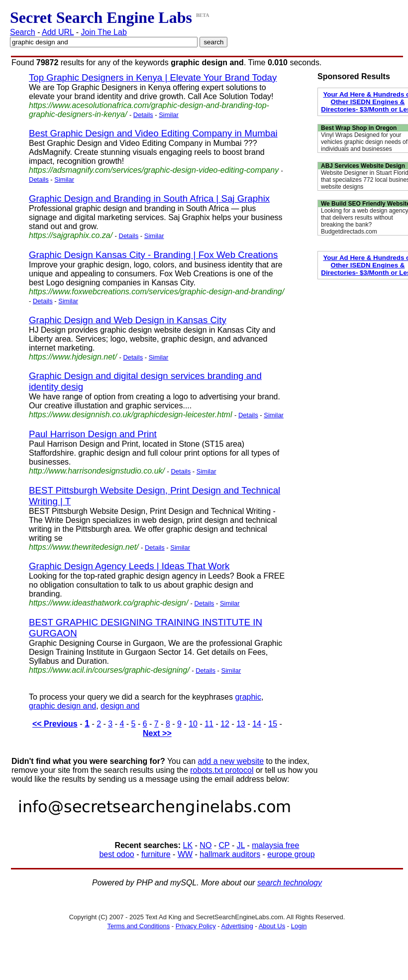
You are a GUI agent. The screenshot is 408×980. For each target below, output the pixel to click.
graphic (248, 697)
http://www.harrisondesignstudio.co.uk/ (97, 471)
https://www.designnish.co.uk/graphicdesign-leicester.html (131, 415)
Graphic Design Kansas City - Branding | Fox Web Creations (153, 255)
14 (257, 724)
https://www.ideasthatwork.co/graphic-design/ (108, 603)
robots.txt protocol (222, 770)
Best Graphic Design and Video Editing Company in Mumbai (153, 133)
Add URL (58, 32)
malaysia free (275, 845)
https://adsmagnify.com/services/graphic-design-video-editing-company (154, 170)
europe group (291, 854)
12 (225, 724)
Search (23, 32)
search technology (290, 883)
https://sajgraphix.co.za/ (71, 235)
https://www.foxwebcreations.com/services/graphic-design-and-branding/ (156, 292)
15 (273, 724)
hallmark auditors (230, 854)
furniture (156, 854)
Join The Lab (104, 32)
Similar (169, 115)
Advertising (237, 926)
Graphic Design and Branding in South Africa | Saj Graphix (149, 198)
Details (143, 115)
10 (193, 724)
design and (120, 706)
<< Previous (55, 724)
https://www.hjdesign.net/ (73, 357)
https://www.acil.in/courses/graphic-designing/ (109, 670)
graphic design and (62, 706)
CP (224, 845)
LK (188, 845)
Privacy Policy (196, 926)
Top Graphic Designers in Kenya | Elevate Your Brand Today (153, 77)
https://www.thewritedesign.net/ (84, 547)
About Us (272, 926)
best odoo (116, 854)
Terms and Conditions (138, 926)
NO (205, 845)
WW (185, 854)
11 (209, 724)
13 (241, 724)
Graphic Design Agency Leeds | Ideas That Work (129, 566)
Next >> (157, 733)
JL (241, 845)
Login (299, 926)
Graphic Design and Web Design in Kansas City (128, 320)
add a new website (231, 761)
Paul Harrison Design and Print (93, 434)
